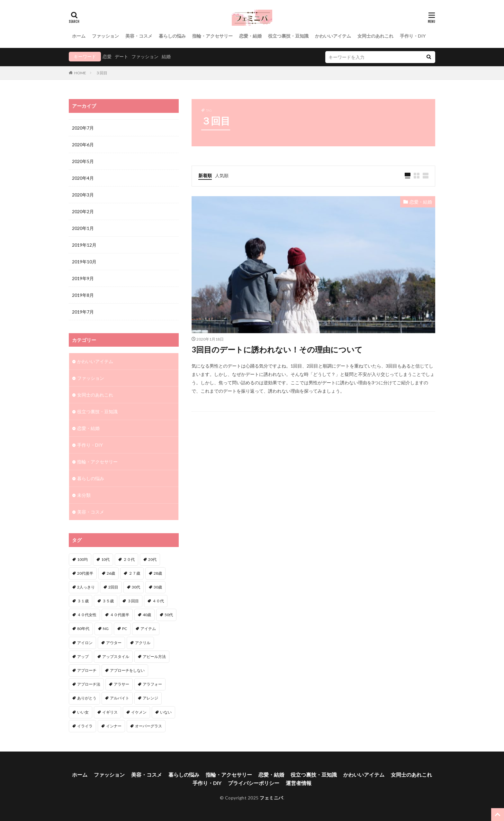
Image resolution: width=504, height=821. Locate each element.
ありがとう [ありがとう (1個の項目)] (87, 698)
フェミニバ (271, 798)
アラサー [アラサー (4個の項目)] (122, 684)
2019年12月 (84, 245)
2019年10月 (84, 262)
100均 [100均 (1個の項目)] (82, 559)
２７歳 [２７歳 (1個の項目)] (134, 573)
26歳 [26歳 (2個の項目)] (111, 573)
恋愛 (107, 56)
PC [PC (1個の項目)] (125, 629)
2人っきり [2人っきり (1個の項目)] (86, 587)
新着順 (205, 175)
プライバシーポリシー (254, 783)
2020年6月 (83, 145)
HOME (80, 73)
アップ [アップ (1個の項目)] (83, 657)
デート (122, 56)
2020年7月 (83, 128)
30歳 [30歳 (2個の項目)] (158, 587)
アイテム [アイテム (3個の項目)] (148, 629)
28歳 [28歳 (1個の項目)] (158, 573)
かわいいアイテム (333, 36)
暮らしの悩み (172, 36)
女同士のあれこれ (375, 36)
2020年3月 (83, 195)
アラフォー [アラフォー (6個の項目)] (152, 684)
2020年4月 (83, 178)
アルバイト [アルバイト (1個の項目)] (120, 698)
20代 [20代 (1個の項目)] (152, 559)
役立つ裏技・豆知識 (288, 36)
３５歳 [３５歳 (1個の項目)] (108, 601)
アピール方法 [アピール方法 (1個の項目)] (154, 657)
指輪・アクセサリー (212, 36)
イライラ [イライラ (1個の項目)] (85, 726)
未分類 (84, 495)
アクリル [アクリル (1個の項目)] (143, 643)
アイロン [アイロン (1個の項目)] (85, 643)
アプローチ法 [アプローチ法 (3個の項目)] (89, 684)
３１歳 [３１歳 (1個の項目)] (83, 601)
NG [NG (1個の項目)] (106, 629)
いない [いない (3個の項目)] (166, 712)
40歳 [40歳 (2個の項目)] (147, 615)
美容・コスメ (139, 36)
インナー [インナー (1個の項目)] (114, 726)
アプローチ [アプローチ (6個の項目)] (87, 670)
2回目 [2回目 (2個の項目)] (113, 587)
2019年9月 (83, 278)
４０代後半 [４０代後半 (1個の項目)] (120, 615)
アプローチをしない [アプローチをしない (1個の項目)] (127, 670)
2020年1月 (83, 228)
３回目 (102, 73)
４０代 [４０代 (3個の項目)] (158, 601)
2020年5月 (83, 161)
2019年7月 (83, 312)
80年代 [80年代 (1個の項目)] (83, 629)
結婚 (166, 56)
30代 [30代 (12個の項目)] (136, 587)
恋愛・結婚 (250, 36)
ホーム (79, 36)
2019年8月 (83, 295)
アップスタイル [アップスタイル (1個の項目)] (116, 657)
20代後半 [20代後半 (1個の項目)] (85, 573)
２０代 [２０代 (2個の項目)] (129, 559)
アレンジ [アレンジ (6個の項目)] (150, 698)
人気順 (222, 175)
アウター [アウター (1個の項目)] (114, 643)
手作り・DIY (413, 36)
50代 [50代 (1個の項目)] (169, 615)
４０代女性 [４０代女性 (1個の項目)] (87, 615)
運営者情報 (299, 783)
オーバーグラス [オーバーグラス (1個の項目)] (148, 726)
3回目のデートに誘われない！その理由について (277, 349)
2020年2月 (83, 211)
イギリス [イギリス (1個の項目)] (110, 712)
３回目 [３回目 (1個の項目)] (133, 601)
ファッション (105, 36)
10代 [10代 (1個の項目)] (105, 559)
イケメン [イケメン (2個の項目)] (139, 712)
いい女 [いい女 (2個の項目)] (83, 712)
